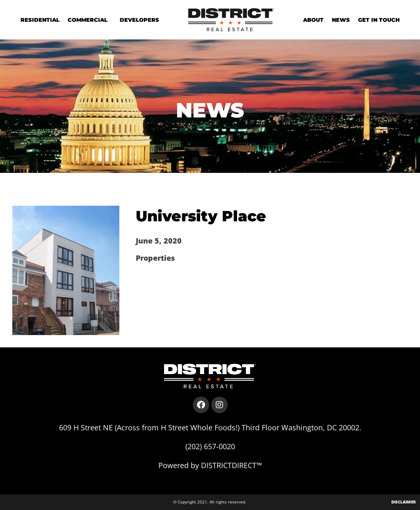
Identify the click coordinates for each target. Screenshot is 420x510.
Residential (40, 20)
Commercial (90, 20)
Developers (139, 20)
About (313, 20)
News (341, 20)
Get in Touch (379, 20)
